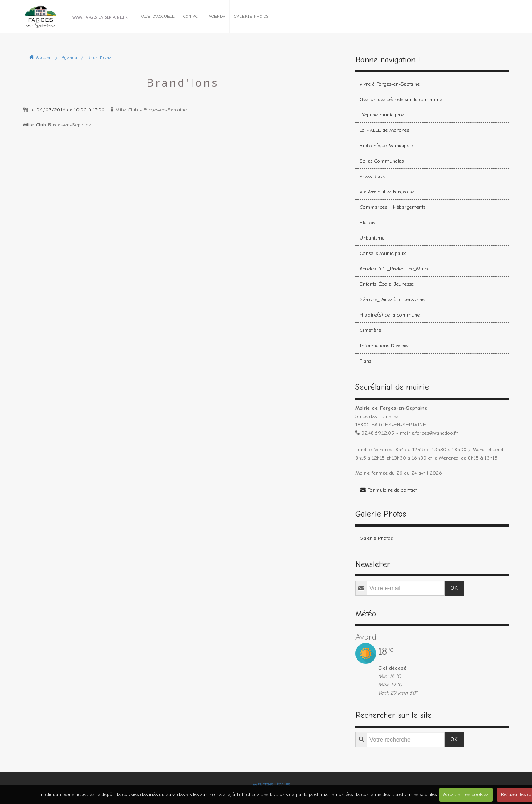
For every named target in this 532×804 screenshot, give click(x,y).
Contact (192, 17)
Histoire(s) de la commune (390, 315)
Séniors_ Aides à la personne (392, 299)
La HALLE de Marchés (384, 130)
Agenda (217, 17)
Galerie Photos (251, 17)
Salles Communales (382, 161)
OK (454, 588)
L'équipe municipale (382, 115)
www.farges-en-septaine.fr (100, 17)
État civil (369, 222)
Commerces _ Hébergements (392, 207)
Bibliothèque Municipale (386, 145)
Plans (365, 361)
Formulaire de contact (389, 490)
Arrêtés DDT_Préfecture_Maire (394, 268)
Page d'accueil (157, 17)
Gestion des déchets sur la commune (401, 99)
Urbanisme (372, 238)
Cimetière (370, 330)
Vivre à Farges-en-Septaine (390, 84)
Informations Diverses (384, 345)
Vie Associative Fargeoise (387, 192)
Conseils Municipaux (383, 253)
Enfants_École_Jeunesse (387, 284)
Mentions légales (271, 784)
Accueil (44, 57)
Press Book (372, 176)
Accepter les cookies (466, 794)
